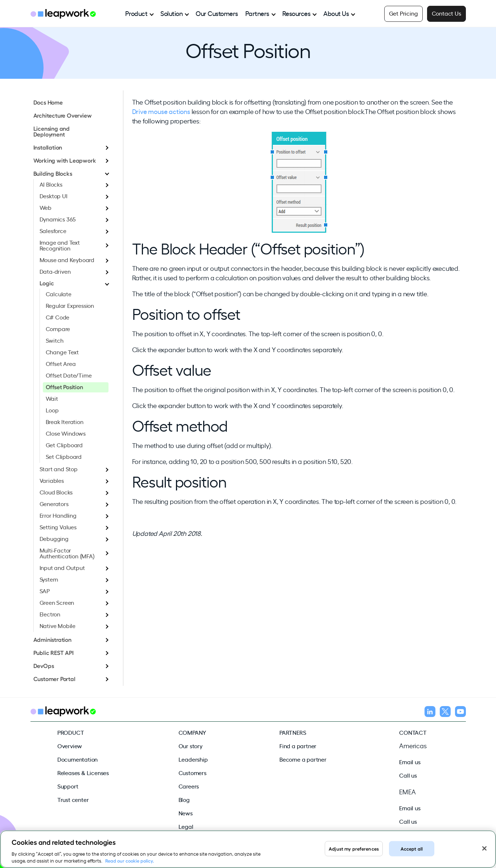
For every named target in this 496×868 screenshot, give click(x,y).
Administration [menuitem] (52, 639)
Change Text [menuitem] (62, 352)
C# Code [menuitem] (58, 317)
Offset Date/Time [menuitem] (69, 375)
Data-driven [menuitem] (55, 271)
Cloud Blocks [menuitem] (56, 492)
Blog (184, 799)
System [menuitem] (49, 579)
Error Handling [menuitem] (58, 515)
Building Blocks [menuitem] (53, 173)
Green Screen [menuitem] (57, 602)
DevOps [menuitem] (44, 665)
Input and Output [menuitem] (62, 567)
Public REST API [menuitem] (54, 652)
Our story (190, 746)
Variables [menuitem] (52, 480)
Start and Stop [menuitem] (59, 469)
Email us (410, 762)
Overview (70, 746)
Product (136, 13)
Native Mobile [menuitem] (58, 625)
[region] (248, 849)
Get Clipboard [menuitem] (64, 445)
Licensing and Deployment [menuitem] (52, 131)
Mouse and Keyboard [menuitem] (67, 260)
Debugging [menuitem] (54, 538)
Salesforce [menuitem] (53, 231)
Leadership (193, 759)
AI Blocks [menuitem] (51, 184)
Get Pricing (403, 13)
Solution (171, 13)
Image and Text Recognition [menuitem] (60, 245)
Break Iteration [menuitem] (65, 421)
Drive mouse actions (161, 111)
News (186, 813)
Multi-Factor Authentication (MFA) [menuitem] (67, 553)
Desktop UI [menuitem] (54, 196)
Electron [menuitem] (50, 614)
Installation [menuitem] (48, 147)
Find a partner (298, 746)
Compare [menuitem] (58, 329)
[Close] (484, 848)
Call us (408, 775)
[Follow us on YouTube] (460, 713)
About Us (336, 13)
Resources (296, 13)
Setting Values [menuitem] (58, 527)
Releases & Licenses (83, 773)
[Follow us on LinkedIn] (430, 713)
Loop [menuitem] (52, 410)
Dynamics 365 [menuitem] (58, 219)
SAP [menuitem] (45, 591)
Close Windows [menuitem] (66, 433)
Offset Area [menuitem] (61, 363)
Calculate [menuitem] (59, 294)
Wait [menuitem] (52, 398)
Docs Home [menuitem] (48, 102)
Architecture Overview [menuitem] (63, 115)
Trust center (73, 799)
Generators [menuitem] (54, 504)
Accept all (412, 848)
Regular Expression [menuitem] (70, 305)
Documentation (77, 759)
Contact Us (446, 13)
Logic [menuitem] (47, 283)
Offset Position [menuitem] (64, 387)
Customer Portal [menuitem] (54, 678)
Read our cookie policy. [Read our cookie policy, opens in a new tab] (130, 860)
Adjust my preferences (354, 848)
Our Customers (217, 13)
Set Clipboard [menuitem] (64, 456)
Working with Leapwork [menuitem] (65, 160)
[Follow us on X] (445, 713)
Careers (189, 786)
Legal (186, 826)
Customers (192, 773)
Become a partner (303, 759)
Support (68, 786)
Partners (257, 13)
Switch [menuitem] (55, 340)
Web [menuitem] (46, 207)
